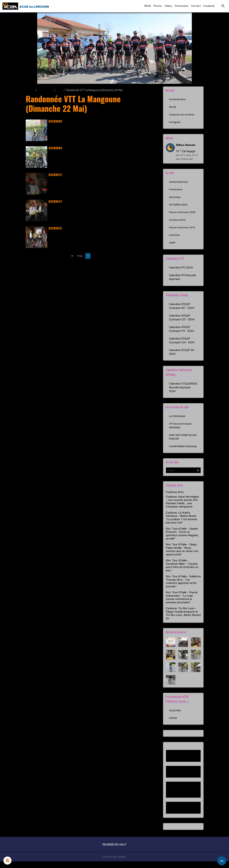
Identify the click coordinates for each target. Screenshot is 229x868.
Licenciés (174, 237)
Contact (196, 6)
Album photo (45, 90)
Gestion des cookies (114, 863)
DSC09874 (55, 201)
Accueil (30, 90)
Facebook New (177, 100)
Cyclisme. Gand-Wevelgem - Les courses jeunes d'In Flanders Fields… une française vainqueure (182, 508)
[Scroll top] (222, 861)
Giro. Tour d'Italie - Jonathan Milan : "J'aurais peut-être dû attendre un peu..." (182, 572)
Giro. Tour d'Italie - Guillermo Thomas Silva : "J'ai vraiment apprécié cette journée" (183, 588)
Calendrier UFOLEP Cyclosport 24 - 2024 (182, 342)
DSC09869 (55, 148)
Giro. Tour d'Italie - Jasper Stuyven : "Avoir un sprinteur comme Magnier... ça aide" (183, 540)
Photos (158, 6)
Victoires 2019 (177, 221)
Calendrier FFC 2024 (181, 269)
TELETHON (175, 717)
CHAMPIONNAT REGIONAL (177, 451)
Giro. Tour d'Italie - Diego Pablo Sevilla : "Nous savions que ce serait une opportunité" (182, 556)
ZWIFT (173, 244)
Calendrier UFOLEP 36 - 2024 (182, 354)
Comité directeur (179, 183)
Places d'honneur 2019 (182, 229)
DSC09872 (55, 175)
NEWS (148, 6)
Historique (175, 198)
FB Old (173, 107)
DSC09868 (55, 121)
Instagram (175, 123)
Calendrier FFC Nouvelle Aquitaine (183, 279)
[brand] (26, 6)
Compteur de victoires (182, 115)
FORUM (173, 725)
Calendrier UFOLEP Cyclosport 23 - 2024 (182, 319)
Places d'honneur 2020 (182, 213)
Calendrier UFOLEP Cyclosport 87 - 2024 (182, 308)
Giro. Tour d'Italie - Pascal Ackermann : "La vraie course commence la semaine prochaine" (182, 604)
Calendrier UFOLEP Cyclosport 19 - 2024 (181, 331)
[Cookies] (8, 861)
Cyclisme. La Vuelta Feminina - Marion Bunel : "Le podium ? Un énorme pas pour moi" (181, 524)
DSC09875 (55, 228)
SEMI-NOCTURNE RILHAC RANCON (183, 439)
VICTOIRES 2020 (179, 206)
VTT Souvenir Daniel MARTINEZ (181, 428)
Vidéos (168, 6)
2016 (60, 90)
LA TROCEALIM (177, 418)
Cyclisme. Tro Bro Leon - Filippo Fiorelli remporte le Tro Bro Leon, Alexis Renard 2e (183, 620)
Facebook (209, 6)
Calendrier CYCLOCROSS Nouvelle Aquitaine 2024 (183, 389)
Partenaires (182, 6)
